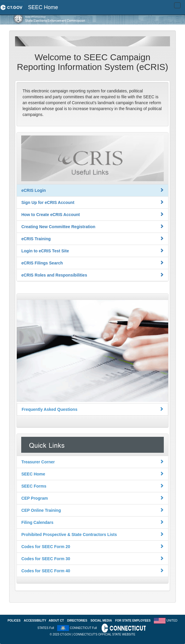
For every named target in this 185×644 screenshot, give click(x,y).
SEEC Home (43, 7)
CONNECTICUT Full (83, 628)
